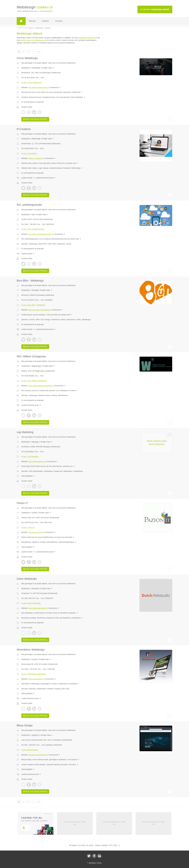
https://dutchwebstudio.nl (38, 608)
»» (39, 51)
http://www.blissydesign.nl (38, 755)
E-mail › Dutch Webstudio (31, 603)
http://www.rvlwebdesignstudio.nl (41, 234)
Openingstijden (28, 476)
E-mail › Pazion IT (28, 527)
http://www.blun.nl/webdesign (39, 310)
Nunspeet (35, 588)
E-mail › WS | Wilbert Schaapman (34, 381)
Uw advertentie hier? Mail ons (75, 823)
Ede (33, 214)
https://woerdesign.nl (36, 679)
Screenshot (55, 87)
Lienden (35, 659)
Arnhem (34, 513)
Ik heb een (155, 9)
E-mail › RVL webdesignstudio (33, 229)
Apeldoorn (35, 735)
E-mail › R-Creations (29, 153)
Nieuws (32, 21)
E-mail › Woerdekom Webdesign (34, 674)
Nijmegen (35, 442)
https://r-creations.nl (36, 158)
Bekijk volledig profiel (35, 119)
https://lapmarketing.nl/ (37, 461)
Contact (59, 21)
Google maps (48, 68)
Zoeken (45, 21)
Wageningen (36, 366)
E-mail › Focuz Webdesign (31, 82)
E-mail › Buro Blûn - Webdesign (33, 305)
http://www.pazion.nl (36, 532)
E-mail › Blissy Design (30, 750)
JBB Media (92, 863)
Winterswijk (36, 139)
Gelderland (26, 68)
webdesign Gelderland (87, 38)
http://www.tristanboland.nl (38, 87)
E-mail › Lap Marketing (30, 456)
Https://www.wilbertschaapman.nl (41, 386)
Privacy (99, 863)
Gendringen (36, 68)
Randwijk (35, 290)
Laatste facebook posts (46, 178)
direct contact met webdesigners (33, 40)
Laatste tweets (28, 178)
